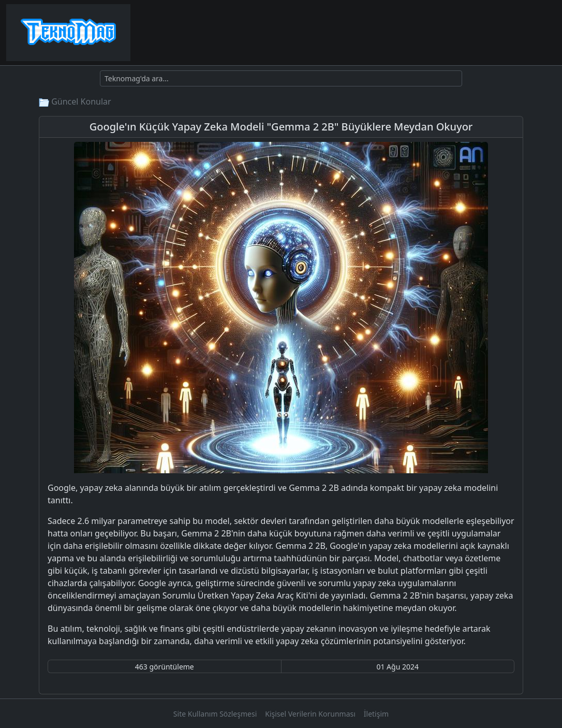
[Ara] (281, 78)
